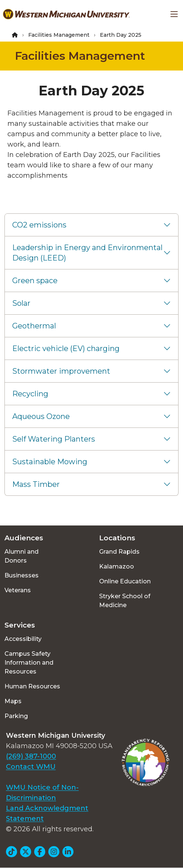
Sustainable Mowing (50, 462)
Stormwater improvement (61, 371)
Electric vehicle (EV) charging (66, 348)
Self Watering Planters (54, 439)
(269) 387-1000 (31, 756)
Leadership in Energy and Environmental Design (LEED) (87, 253)
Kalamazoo (117, 566)
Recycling (30, 394)
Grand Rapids (119, 552)
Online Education (125, 581)
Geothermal (34, 326)
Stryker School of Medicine (125, 601)
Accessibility (23, 639)
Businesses (22, 575)
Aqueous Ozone (41, 416)
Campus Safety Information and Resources (29, 663)
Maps (13, 701)
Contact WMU (31, 767)
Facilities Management (59, 35)
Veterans (18, 590)
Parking (16, 716)
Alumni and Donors (22, 556)
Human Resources (32, 686)
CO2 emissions (39, 225)
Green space (35, 281)
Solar (21, 303)
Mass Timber (36, 484)
